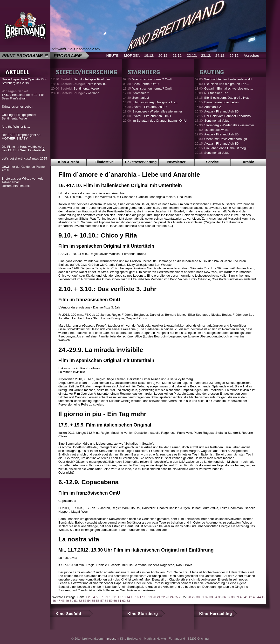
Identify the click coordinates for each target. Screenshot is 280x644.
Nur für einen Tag (216, 93)
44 (259, 597)
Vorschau (252, 55)
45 (263, 597)
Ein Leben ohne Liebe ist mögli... (227, 148)
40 (242, 597)
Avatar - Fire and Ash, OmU (152, 116)
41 (246, 597)
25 (176, 597)
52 (80, 601)
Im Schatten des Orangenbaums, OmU (160, 121)
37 (228, 597)
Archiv (248, 162)
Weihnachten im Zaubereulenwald (228, 79)
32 (207, 597)
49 (67, 601)
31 (202, 597)
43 (255, 597)
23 (167, 597)
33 (211, 597)
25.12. (235, 55)
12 (119, 597)
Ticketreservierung (141, 162)
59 (111, 601)
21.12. (178, 55)
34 (215, 597)
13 (124, 597)
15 (132, 597)
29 (194, 597)
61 (119, 601)
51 (76, 601)
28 (189, 597)
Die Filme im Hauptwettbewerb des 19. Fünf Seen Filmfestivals (24, 148)
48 (63, 601)
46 (54, 601)
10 (111, 597)
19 (150, 597)
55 (93, 601)
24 (172, 597)
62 (124, 601)
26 (180, 597)
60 (115, 601)
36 (224, 597)
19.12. (149, 55)
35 (220, 597)
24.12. (220, 55)
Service (212, 162)
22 (163, 597)
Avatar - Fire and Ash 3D (150, 107)
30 (198, 597)
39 (237, 597)
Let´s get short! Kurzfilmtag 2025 (24, 158)
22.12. (192, 55)
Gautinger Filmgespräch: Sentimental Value (19, 117)
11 (115, 597)
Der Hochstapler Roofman (85, 79)
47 (58, 601)
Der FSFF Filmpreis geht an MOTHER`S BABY (21, 137)
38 (233, 597)
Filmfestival (105, 162)
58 (106, 601)
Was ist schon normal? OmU (152, 79)
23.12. (206, 55)
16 (137, 597)
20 (154, 597)
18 (146, 597)
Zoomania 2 (141, 93)
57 (102, 601)
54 (89, 601)
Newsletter (177, 162)
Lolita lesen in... (84, 84)
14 (128, 597)
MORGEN (132, 55)
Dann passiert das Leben (222, 102)
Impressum (111, 639)
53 (85, 601)
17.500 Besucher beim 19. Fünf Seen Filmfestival (24, 95)
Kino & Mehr (68, 162)
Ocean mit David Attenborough (226, 139)
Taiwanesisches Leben (17, 107)
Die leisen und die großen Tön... (227, 84)
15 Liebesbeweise (217, 130)
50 (71, 601)
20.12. (164, 55)
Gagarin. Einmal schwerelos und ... (229, 88)
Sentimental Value (80, 88)
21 (159, 597)
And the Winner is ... (16, 127)
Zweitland (80, 93)
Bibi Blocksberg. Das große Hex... (156, 102)
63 (128, 601)
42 (250, 597)
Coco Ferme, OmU (146, 84)
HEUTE (113, 55)
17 (141, 597)
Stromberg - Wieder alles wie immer (157, 111)
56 (98, 601)
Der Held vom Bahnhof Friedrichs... (229, 116)
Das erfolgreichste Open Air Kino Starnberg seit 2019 (24, 81)
